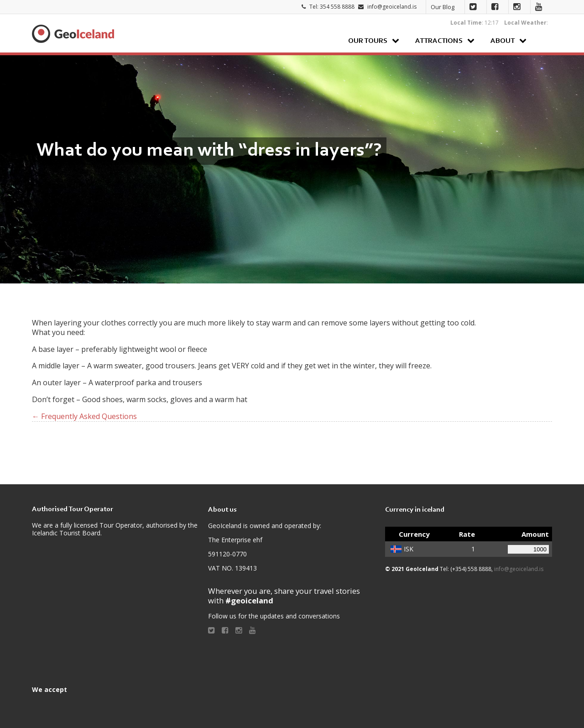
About (503, 41)
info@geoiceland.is (392, 7)
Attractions (439, 41)
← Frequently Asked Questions (84, 416)
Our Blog (443, 7)
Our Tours (368, 41)
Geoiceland (73, 34)
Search (543, 40)
